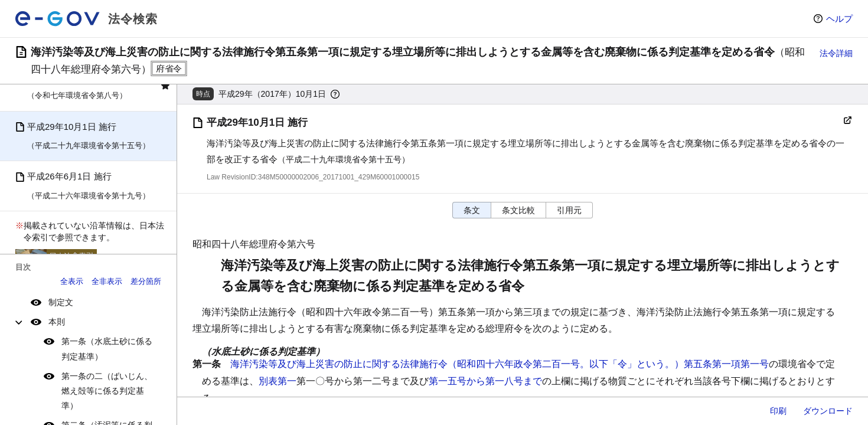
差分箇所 (146, 281)
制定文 (61, 302)
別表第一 (278, 381)
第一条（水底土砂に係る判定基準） (107, 349)
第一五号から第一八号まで (485, 381)
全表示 (72, 281)
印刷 (778, 411)
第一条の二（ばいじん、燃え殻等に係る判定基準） (107, 391)
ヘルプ (839, 19)
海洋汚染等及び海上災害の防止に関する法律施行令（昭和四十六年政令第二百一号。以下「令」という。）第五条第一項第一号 (500, 364)
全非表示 (107, 281)
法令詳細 (836, 53)
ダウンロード (828, 411)
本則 (57, 322)
